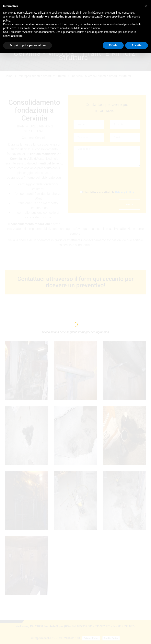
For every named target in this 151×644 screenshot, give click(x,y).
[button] (146, 6)
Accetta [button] (137, 45)
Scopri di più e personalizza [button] (28, 45)
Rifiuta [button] (113, 45)
